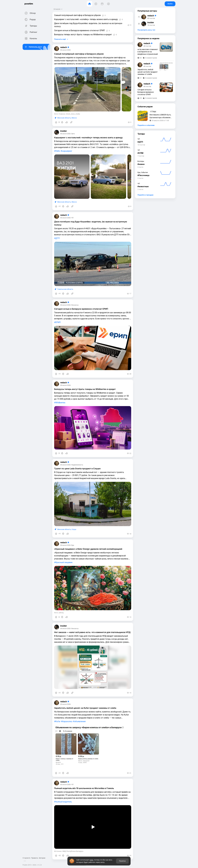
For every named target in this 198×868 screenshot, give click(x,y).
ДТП (58, 238)
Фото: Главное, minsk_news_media (67, 114)
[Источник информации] (71, 122)
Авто (73, 134)
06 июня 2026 (65, 50)
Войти (170, 4)
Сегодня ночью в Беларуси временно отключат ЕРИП (79, 30)
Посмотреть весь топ (146, 30)
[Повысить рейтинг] (56, 122)
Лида (154, 112)
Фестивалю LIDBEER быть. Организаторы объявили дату (160, 116)
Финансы (75, 305)
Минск (74, 118)
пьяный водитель (64, 802)
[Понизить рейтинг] (62, 122)
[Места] (108, 4)
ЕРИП (58, 322)
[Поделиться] (67, 122)
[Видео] (96, 4)
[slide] (87, 89)
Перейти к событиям (146, 125)
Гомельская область (65, 289)
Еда (73, 545)
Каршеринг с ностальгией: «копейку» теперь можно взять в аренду (86, 19)
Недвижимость (77, 465)
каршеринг (67, 151)
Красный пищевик (64, 562)
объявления (80, 721)
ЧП (72, 218)
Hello (58, 151)
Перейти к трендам (145, 195)
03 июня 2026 (65, 704)
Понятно (122, 861)
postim (29, 4)
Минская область (64, 118)
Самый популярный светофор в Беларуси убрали (77, 15)
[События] (102, 4)
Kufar (58, 721)
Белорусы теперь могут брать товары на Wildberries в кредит (83, 35)
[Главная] (90, 4)
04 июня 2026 (65, 305)
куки (91, 860)
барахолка (67, 721)
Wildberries (60, 403)
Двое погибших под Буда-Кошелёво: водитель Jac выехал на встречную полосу (88, 25)
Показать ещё (60, 39)
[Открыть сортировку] (58, 9)
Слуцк (74, 529)
